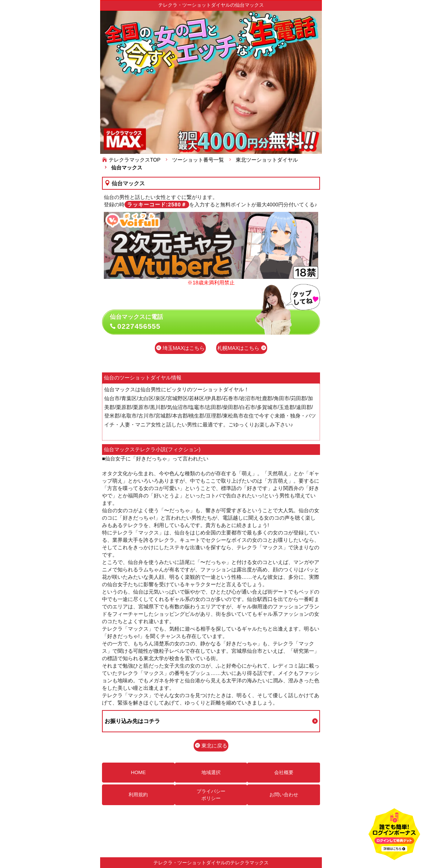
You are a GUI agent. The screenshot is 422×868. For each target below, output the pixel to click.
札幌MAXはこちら (242, 348)
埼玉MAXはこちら (180, 348)
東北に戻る (211, 746)
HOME (138, 772)
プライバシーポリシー (211, 795)
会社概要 (284, 772)
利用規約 (138, 795)
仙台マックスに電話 (215, 322)
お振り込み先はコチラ (132, 721)
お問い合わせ (284, 795)
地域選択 (211, 772)
